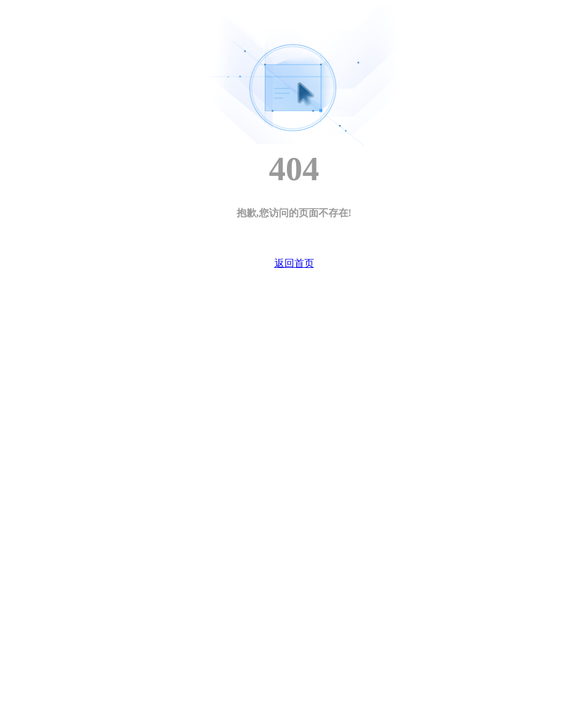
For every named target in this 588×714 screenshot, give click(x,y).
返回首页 (294, 263)
